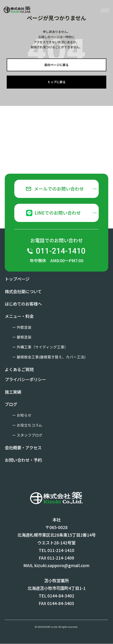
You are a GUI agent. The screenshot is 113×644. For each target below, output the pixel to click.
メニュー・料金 (19, 316)
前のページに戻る (56, 65)
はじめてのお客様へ (23, 304)
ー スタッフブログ (27, 435)
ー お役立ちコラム (27, 425)
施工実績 (13, 392)
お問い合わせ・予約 (23, 460)
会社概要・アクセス (23, 448)
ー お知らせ (22, 415)
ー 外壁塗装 (22, 327)
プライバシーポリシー (25, 379)
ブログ (11, 404)
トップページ (17, 279)
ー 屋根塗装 (22, 337)
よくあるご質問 (19, 370)
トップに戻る (56, 82)
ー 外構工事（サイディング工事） (40, 347)
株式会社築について (23, 291)
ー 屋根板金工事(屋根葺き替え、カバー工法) (49, 357)
